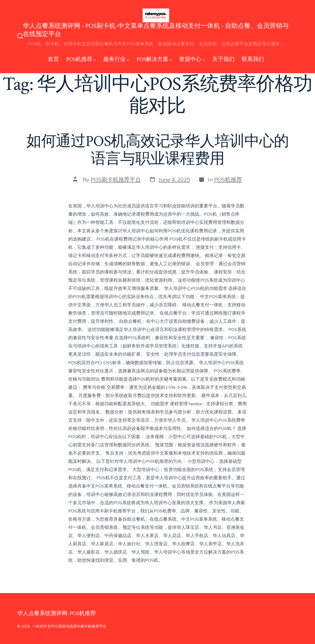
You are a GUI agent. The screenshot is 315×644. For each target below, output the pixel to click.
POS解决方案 (154, 59)
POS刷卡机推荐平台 (116, 180)
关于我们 (223, 59)
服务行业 (116, 59)
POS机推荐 (81, 59)
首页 (53, 59)
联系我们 (253, 59)
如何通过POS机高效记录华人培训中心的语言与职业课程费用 (158, 150)
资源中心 (192, 59)
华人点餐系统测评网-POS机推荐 (57, 613)
